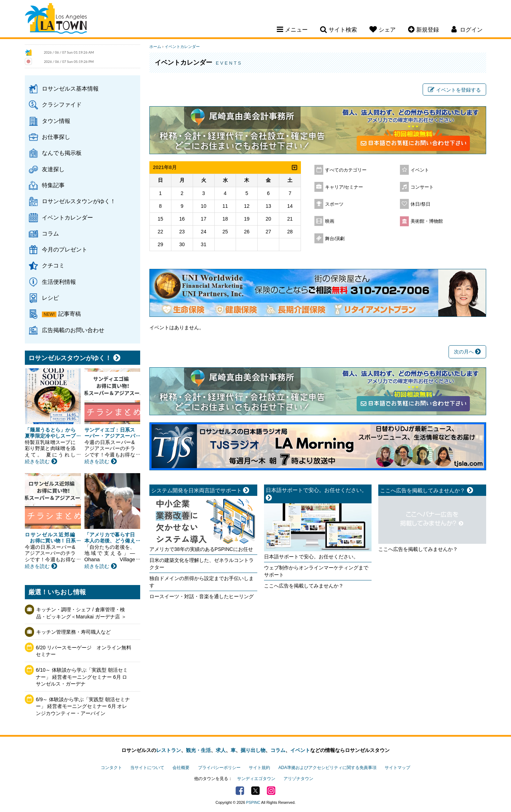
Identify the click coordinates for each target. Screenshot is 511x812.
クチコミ (53, 265)
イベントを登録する (454, 90)
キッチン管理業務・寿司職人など (73, 632)
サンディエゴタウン (256, 779)
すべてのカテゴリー (346, 170)
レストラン (169, 750)
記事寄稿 (70, 314)
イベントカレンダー (67, 217)
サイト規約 (259, 768)
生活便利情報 (59, 282)
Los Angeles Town (56, 20)
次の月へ (467, 352)
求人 (221, 750)
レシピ (50, 298)
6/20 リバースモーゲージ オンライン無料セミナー (84, 651)
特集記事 (53, 185)
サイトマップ (397, 768)
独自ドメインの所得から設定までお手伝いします (202, 582)
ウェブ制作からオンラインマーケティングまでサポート (316, 571)
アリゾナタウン (298, 779)
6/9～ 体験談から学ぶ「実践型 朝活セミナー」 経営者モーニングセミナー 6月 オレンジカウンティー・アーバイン (83, 706)
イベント (420, 170)
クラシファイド (62, 104)
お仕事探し (56, 137)
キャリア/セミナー (344, 187)
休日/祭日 (421, 204)
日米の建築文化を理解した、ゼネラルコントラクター (202, 564)
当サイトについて (147, 768)
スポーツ (334, 204)
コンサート (422, 187)
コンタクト (111, 768)
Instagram (271, 791)
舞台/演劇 (335, 239)
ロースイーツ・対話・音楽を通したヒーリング (202, 596)
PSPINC (253, 802)
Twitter (255, 791)
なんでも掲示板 (62, 153)
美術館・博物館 (427, 221)
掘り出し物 (253, 750)
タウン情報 (56, 121)
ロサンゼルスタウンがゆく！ (79, 201)
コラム (50, 233)
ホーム (155, 47)
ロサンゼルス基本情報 (70, 88)
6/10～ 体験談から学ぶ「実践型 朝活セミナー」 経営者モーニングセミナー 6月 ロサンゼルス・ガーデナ (82, 677)
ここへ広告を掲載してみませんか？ (304, 586)
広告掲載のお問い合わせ (73, 330)
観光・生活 (198, 750)
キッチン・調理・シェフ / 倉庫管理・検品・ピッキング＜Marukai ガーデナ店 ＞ (81, 613)
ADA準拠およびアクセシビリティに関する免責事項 (327, 768)
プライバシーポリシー (219, 768)
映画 (330, 221)
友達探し (53, 169)
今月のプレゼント (65, 249)
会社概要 (181, 768)
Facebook (240, 791)
